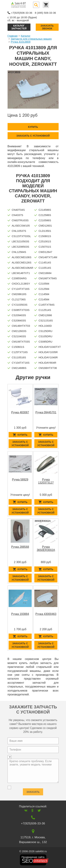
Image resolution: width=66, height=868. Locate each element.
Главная (13, 36)
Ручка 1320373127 (46, 481)
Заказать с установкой (33, 136)
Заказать (33, 790)
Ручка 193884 (20, 614)
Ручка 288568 (20, 547)
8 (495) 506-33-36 (45, 13)
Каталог (26, 36)
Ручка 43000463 (46, 614)
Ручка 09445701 (46, 412)
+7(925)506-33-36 (22, 13)
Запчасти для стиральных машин (31, 39)
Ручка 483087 (20, 412)
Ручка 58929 (20, 480)
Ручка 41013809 (21, 42)
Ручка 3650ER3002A (46, 548)
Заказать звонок (47, 27)
